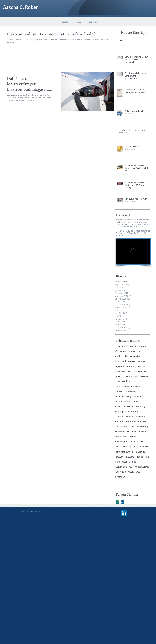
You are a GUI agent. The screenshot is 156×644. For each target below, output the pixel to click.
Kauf (131, 467)
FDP (132, 427)
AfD (116, 352)
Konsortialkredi (142, 467)
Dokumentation (122, 402)
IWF (135, 447)
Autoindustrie (137, 356)
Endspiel (142, 422)
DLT (144, 387)
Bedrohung (131, 367)
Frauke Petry (121, 437)
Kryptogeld (120, 477)
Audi (139, 352)
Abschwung (127, 346)
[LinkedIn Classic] (122, 502)
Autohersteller (121, 356)
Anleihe (131, 352)
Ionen (140, 457)
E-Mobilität (120, 407)
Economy (141, 407)
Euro (117, 427)
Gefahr (132, 442)
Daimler (118, 392)
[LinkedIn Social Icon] (124, 513)
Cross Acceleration (140, 377)
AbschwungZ (141, 346)
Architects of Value (124, 222)
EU (128, 407)
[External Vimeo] (133, 251)
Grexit (140, 442)
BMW (117, 362)
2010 (117, 346)
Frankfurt (143, 432)
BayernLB (119, 367)
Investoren (130, 457)
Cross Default (121, 382)
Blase (117, 372)
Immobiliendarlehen (124, 452)
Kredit (131, 472)
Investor (119, 457)
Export (124, 427)
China (127, 377)
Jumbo (133, 462)
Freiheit (132, 437)
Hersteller (126, 447)
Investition (141, 452)
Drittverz (136, 402)
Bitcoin (142, 367)
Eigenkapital (121, 412)
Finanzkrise (120, 432)
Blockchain (127, 372)
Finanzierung (142, 427)
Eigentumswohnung (124, 417)
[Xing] (118, 502)
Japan (125, 462)
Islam (117, 462)
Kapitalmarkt (121, 467)
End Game (131, 422)
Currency (136, 387)
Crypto (133, 382)
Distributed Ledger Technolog (129, 397)
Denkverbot (130, 392)
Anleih (123, 352)
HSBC (117, 447)
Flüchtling (132, 432)
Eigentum (133, 412)
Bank (124, 362)
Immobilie (144, 447)
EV (133, 407)
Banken (132, 362)
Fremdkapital (121, 442)
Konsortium (120, 472)
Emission (140, 417)
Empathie (119, 422)
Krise (138, 472)
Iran (147, 457)
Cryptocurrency (122, 387)
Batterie (141, 362)
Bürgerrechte (140, 372)
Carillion (118, 377)
